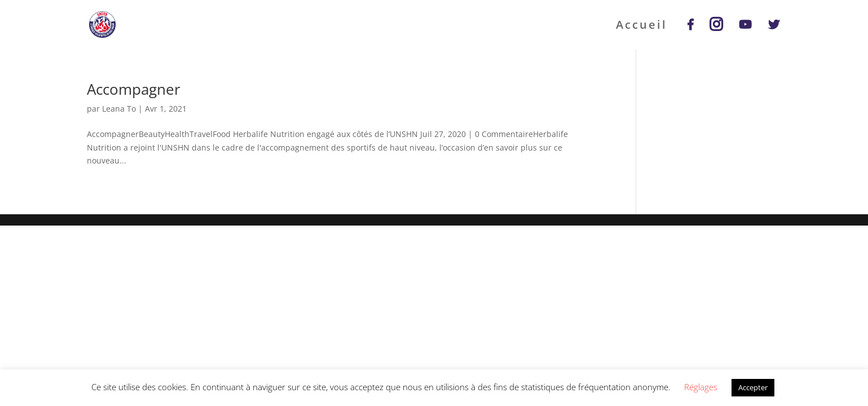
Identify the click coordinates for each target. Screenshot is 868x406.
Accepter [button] (753, 387)
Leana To (119, 109)
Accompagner (134, 89)
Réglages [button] (701, 387)
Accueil (642, 27)
